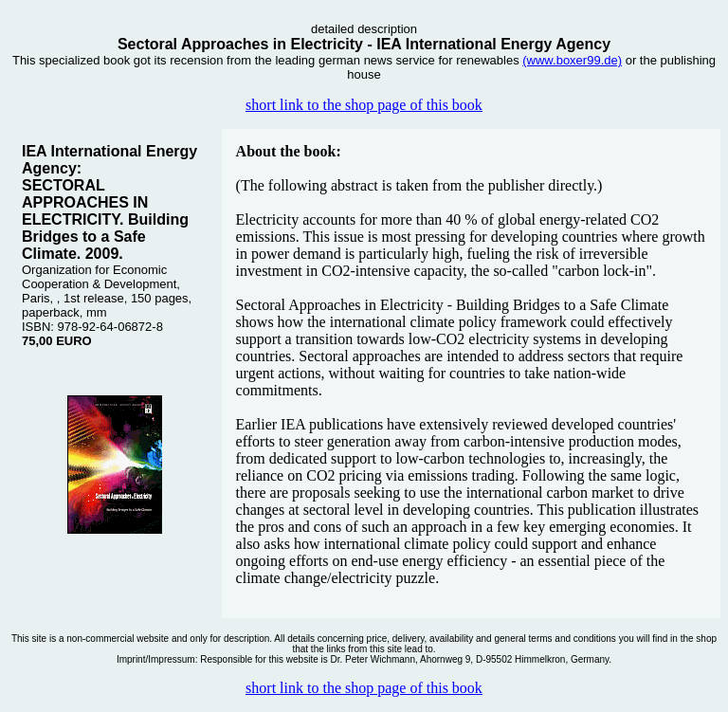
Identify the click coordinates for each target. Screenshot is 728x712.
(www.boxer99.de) (572, 60)
